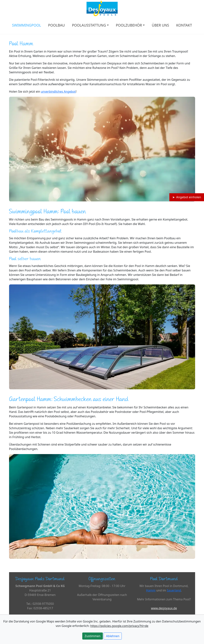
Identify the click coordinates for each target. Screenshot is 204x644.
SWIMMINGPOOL (26, 25)
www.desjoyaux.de (164, 608)
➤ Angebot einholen (187, 197)
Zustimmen (93, 636)
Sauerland (174, 590)
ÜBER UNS (160, 25)
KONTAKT (184, 25)
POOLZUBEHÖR (129, 25)
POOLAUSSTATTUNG (89, 25)
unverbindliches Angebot (58, 92)
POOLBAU (57, 25)
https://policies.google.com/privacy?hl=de (119, 626)
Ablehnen (113, 636)
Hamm (151, 590)
